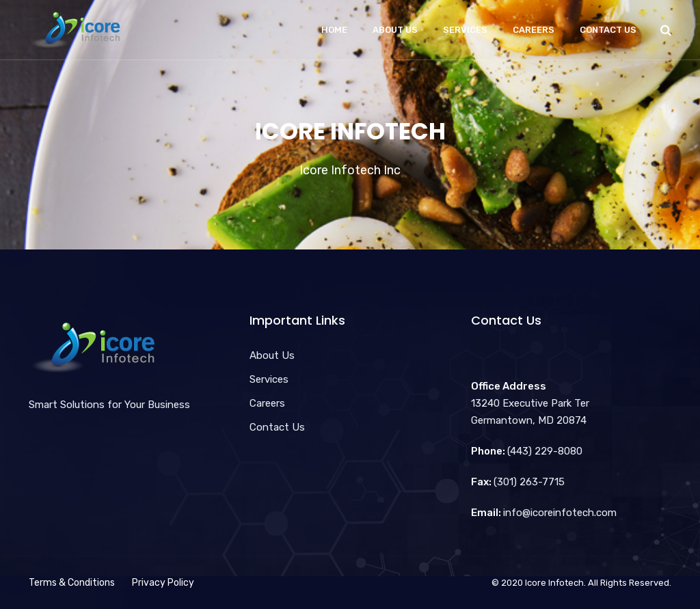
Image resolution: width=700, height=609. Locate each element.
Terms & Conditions (72, 583)
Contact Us (608, 30)
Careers (534, 30)
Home (334, 30)
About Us (395, 30)
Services (465, 30)
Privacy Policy (163, 583)
